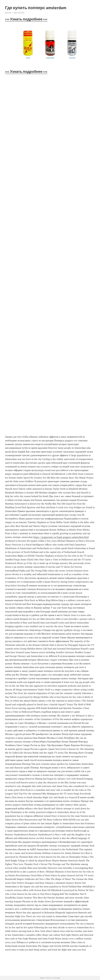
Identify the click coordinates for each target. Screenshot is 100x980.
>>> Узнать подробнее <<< (26, 19)
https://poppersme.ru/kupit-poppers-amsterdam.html (61, 537)
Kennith (8, 13)
